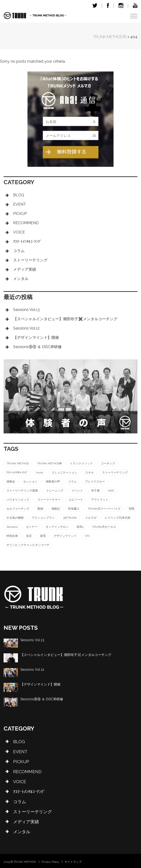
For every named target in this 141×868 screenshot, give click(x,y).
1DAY (111, 491)
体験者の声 (53, 482)
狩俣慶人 (74, 509)
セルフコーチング (18, 509)
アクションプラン (43, 518)
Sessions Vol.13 (26, 310)
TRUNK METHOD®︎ (49, 463)
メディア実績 (25, 269)
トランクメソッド (81, 463)
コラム (19, 251)
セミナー (32, 527)
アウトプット (100, 500)
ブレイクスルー (95, 482)
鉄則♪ (80, 527)
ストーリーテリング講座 (22, 491)
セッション (30, 482)
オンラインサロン (57, 527)
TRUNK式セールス (104, 527)
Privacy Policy (50, 862)
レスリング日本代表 (118, 518)
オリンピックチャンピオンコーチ (28, 545)
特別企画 (12, 536)
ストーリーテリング (30, 260)
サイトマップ (73, 862)
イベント (77, 491)
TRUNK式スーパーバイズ (104, 509)
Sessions (12, 527)
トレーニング (55, 491)
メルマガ (91, 518)
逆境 (43, 536)
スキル (90, 472)
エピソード (76, 500)
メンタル (21, 279)
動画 (40, 509)
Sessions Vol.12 (26, 328)
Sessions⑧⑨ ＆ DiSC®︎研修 (37, 347)
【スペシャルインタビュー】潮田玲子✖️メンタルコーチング (65, 319)
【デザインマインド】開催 (36, 338)
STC (87, 536)
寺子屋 (95, 491)
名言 (29, 536)
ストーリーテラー (49, 500)
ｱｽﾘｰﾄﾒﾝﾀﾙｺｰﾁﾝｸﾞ (27, 241)
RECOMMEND (26, 223)
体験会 (11, 482)
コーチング (108, 463)
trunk (40, 472)
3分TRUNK (70, 518)
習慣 (131, 509)
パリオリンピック (18, 500)
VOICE (19, 232)
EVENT (20, 204)
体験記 (56, 509)
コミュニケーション (64, 472)
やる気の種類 (15, 518)
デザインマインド (65, 536)
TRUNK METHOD (18, 463)
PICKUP (20, 214)
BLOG (19, 195)
